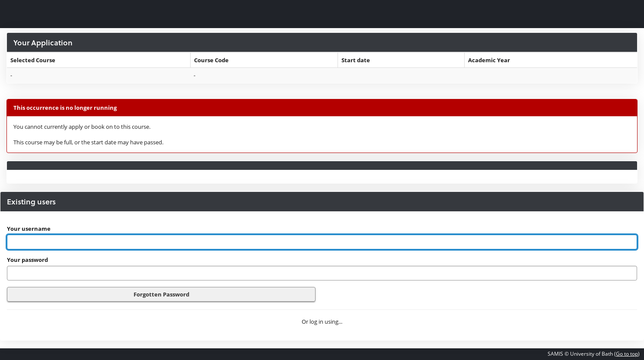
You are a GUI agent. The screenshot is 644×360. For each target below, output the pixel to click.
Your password (27, 260)
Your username (29, 229)
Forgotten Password (161, 294)
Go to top (627, 354)
